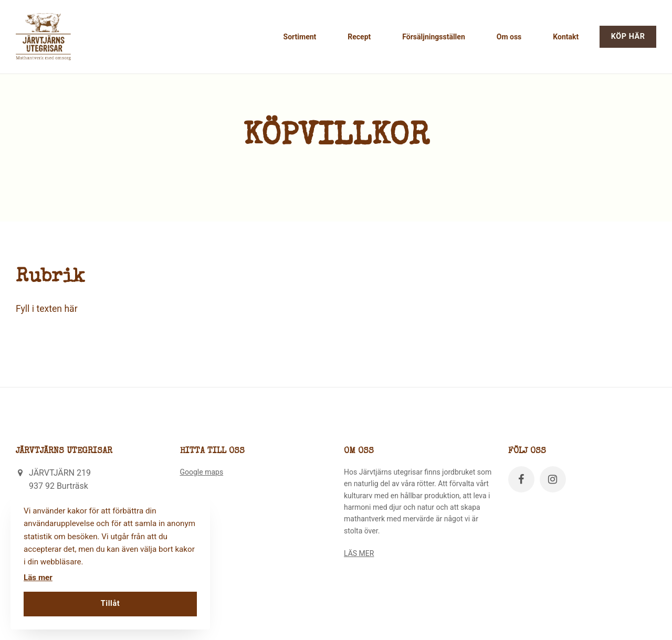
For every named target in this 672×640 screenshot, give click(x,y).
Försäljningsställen (433, 37)
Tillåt (110, 604)
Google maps (202, 472)
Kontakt (566, 37)
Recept (359, 37)
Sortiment (300, 37)
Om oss (509, 37)
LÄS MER (359, 553)
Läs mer (38, 578)
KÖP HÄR (628, 36)
